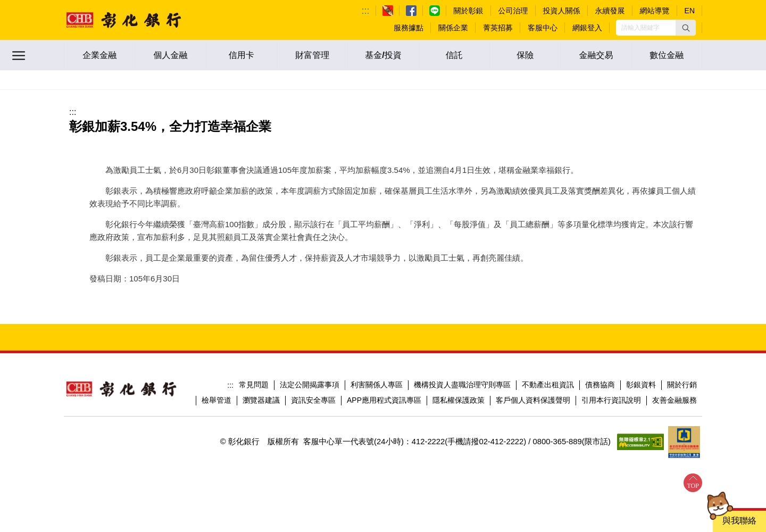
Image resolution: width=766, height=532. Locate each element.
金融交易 (596, 55)
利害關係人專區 (377, 385)
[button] (686, 28)
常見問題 (254, 385)
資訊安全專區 (313, 400)
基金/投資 (383, 55)
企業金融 (99, 55)
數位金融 (667, 55)
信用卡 (242, 55)
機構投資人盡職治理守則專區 (462, 385)
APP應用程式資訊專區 (384, 400)
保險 (525, 55)
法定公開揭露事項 (310, 385)
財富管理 (312, 55)
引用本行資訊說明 (611, 400)
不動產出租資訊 (548, 385)
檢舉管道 (217, 400)
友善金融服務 (675, 400)
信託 (454, 55)
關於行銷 (682, 385)
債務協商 (600, 385)
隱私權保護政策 (459, 400)
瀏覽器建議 (261, 400)
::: (366, 11)
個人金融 (170, 55)
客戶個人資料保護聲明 (533, 400)
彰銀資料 (641, 385)
